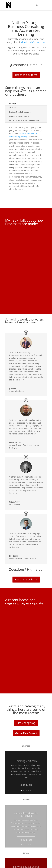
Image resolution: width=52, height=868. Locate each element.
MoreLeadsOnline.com (33, 42)
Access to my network (19, 116)
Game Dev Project (26, 733)
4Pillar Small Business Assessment (24, 120)
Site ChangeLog (26, 723)
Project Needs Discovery (20, 112)
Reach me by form (26, 75)
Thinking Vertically (26, 764)
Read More (26, 787)
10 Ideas (13, 108)
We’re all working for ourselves (26, 817)
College (12, 103)
